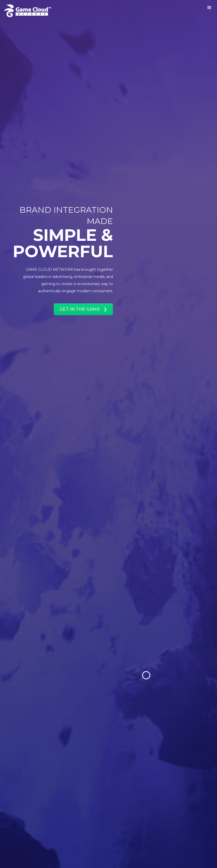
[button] (209, 8)
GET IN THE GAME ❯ (83, 309)
